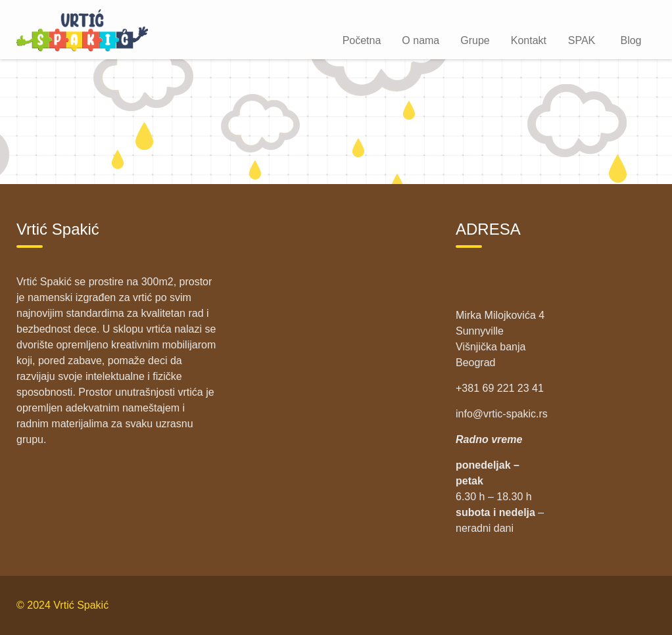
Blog (631, 40)
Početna (362, 40)
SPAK (582, 40)
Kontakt (529, 40)
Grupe (475, 40)
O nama (420, 40)
